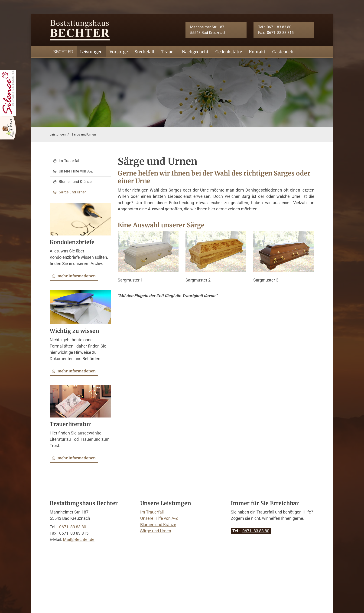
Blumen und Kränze (75, 182)
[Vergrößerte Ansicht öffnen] (148, 252)
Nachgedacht (195, 52)
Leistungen (91, 52)
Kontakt (257, 52)
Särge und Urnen (84, 134)
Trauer (168, 52)
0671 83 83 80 (279, 27)
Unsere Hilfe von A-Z (76, 171)
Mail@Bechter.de (79, 539)
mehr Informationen (77, 276)
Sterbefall (145, 52)
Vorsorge (119, 52)
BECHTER (63, 52)
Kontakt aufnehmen (76, 552)
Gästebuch (283, 52)
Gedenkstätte (229, 52)
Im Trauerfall (70, 161)
